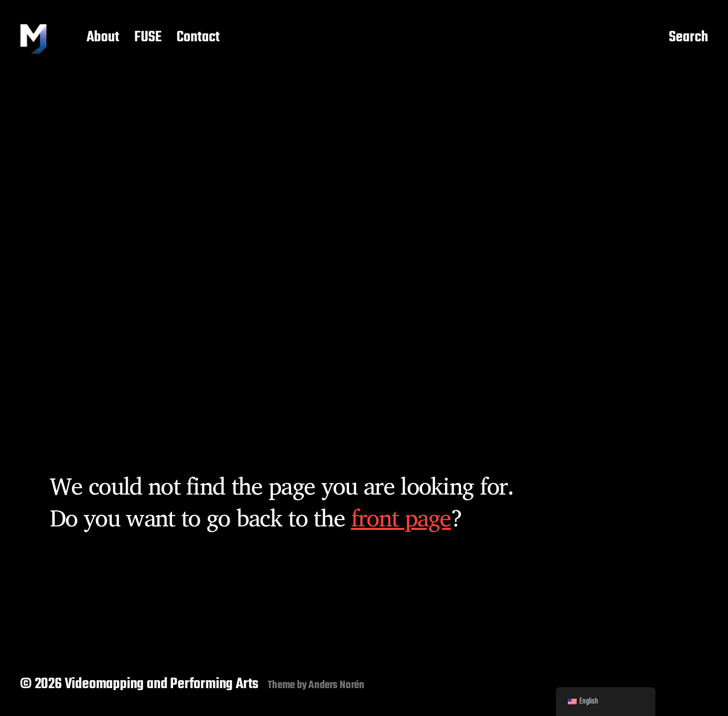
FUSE (148, 38)
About (103, 38)
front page (401, 517)
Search (688, 38)
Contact (198, 38)
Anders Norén (336, 685)
